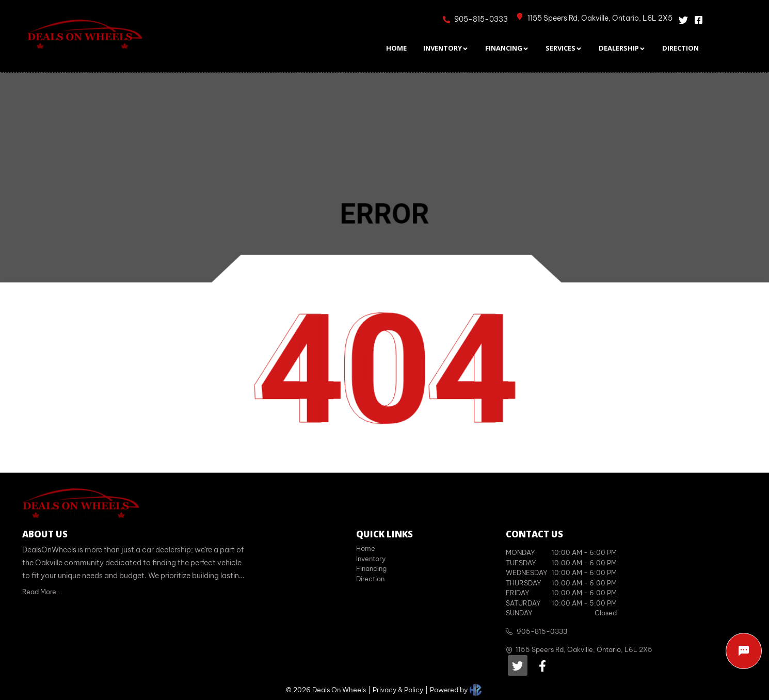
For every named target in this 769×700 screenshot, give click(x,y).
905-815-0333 (542, 631)
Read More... (42, 592)
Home (366, 548)
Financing (371, 568)
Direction (370, 579)
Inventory (371, 559)
